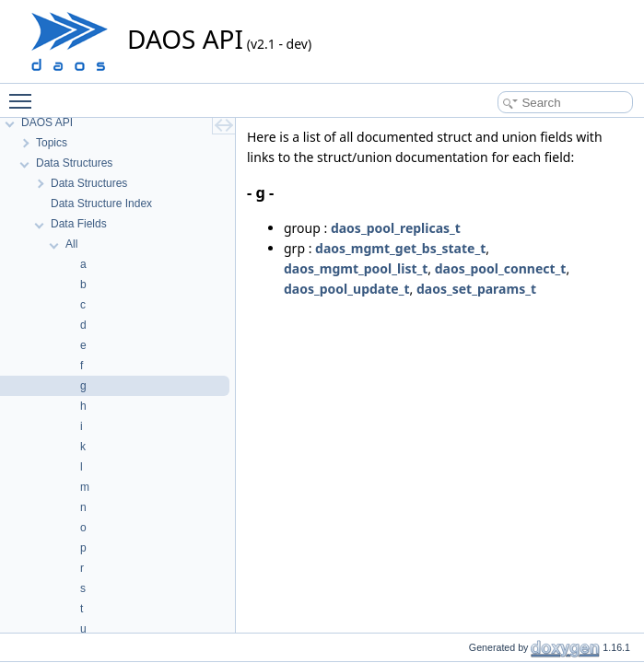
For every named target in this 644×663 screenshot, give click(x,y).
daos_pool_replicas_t (396, 228)
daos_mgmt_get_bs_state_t (400, 248)
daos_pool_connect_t (501, 268)
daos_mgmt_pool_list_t (356, 268)
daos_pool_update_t (347, 289)
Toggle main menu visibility (25, 93)
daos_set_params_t (476, 289)
